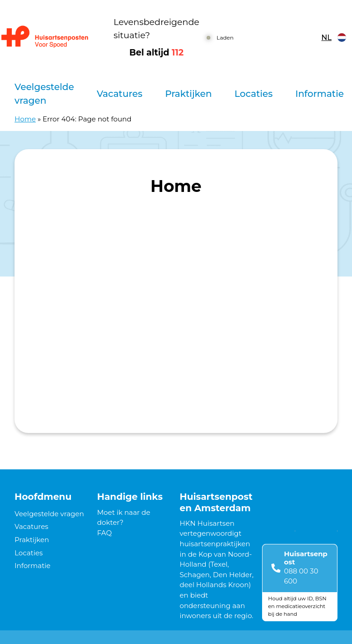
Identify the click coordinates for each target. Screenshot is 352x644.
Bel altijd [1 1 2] (157, 53)
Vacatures (120, 94)
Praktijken (188, 94)
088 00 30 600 (301, 576)
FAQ (104, 533)
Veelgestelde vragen (44, 94)
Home (25, 119)
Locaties (253, 94)
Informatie (320, 94)
